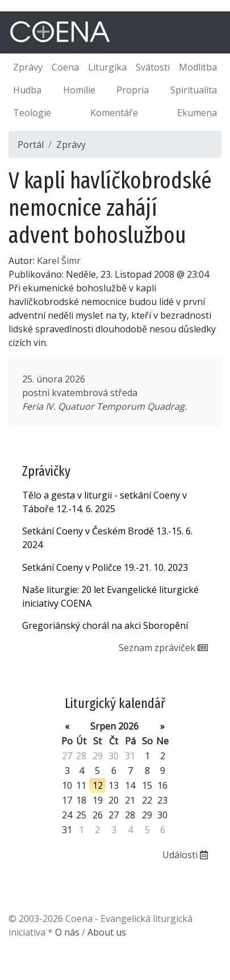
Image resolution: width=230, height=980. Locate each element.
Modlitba (198, 67)
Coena (65, 67)
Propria (133, 90)
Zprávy (28, 67)
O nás (67, 932)
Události (185, 855)
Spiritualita (194, 90)
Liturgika (107, 67)
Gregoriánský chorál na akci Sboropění (105, 625)
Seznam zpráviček (163, 648)
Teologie (32, 113)
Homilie (79, 90)
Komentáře (114, 113)
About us (107, 932)
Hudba (27, 90)
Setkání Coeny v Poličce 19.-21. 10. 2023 (105, 567)
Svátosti (153, 67)
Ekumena (197, 113)
